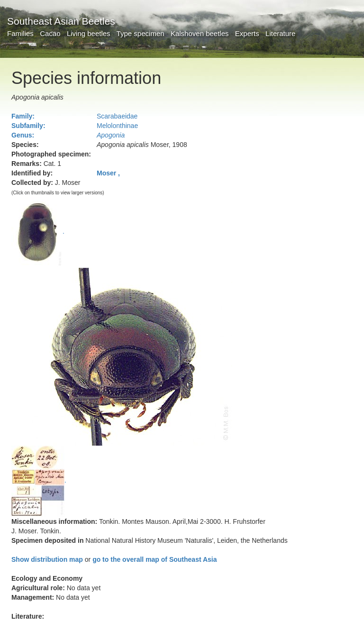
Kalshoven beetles (200, 33)
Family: (23, 116)
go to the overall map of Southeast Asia (155, 559)
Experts (247, 33)
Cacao (50, 33)
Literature (280, 33)
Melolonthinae (117, 126)
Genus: (23, 135)
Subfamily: (28, 126)
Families (20, 33)
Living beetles (89, 33)
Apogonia (111, 135)
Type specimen (141, 33)
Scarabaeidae (117, 116)
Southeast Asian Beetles (61, 21)
